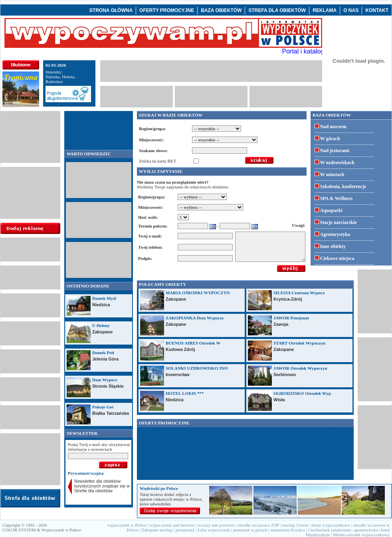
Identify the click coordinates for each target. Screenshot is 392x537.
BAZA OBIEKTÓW (221, 10)
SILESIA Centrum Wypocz (299, 293)
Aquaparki (331, 210)
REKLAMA (325, 10)
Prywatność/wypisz (86, 473)
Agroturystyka (335, 234)
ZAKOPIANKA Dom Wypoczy (195, 318)
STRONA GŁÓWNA (111, 10)
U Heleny (101, 325)
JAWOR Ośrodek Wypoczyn (300, 368)
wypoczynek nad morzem (172, 525)
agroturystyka (366, 530)
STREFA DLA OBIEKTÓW (277, 10)
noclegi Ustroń (295, 525)
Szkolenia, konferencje (343, 186)
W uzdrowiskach (337, 162)
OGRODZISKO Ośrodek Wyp (302, 393)
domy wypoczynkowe (331, 525)
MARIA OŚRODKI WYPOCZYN (198, 293)
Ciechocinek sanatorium (330, 530)
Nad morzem (333, 127)
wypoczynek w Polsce (127, 525)
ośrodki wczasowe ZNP (258, 525)
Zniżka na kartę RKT (157, 161)
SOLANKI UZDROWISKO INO (197, 368)
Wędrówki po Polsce (159, 488)
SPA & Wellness (337, 198)
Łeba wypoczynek (214, 530)
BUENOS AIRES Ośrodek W (193, 343)
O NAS (351, 10)
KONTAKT (377, 10)
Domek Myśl (104, 298)
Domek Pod (103, 353)
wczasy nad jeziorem (216, 525)
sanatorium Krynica (288, 530)
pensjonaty (185, 530)
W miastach (332, 174)
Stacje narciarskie (339, 222)
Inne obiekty (333, 246)
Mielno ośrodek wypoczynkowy (361, 535)
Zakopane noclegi (157, 530)
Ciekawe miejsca (337, 258)
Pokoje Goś (103, 407)
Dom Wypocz (105, 380)
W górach (330, 139)
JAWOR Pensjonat (291, 318)
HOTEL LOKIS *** (185, 393)
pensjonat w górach (250, 530)
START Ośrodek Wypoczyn (299, 343)
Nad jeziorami (335, 151)
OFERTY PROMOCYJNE (167, 10)
